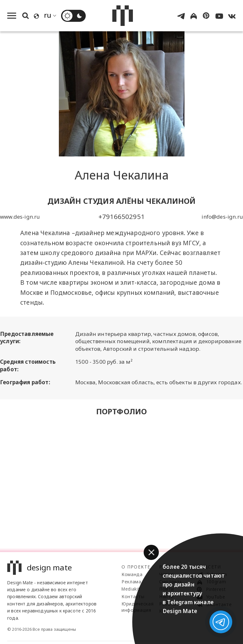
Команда (132, 574)
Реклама (131, 582)
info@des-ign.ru (222, 217)
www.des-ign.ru (20, 217)
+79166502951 (121, 216)
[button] (151, 552)
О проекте (136, 567)
